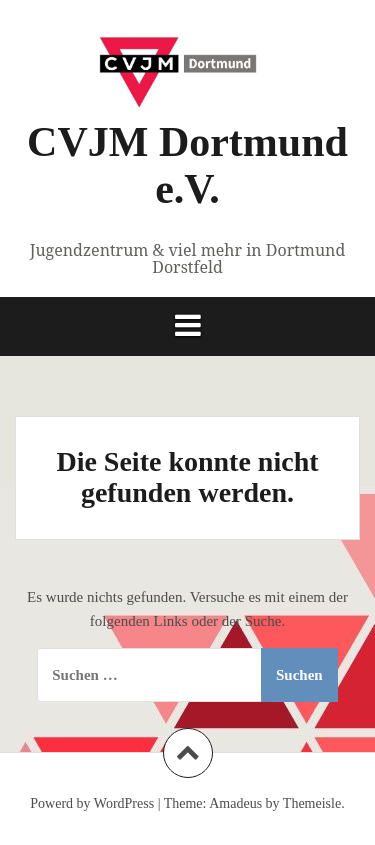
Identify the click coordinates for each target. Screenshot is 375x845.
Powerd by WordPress (92, 803)
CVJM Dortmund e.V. (187, 165)
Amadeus (235, 803)
